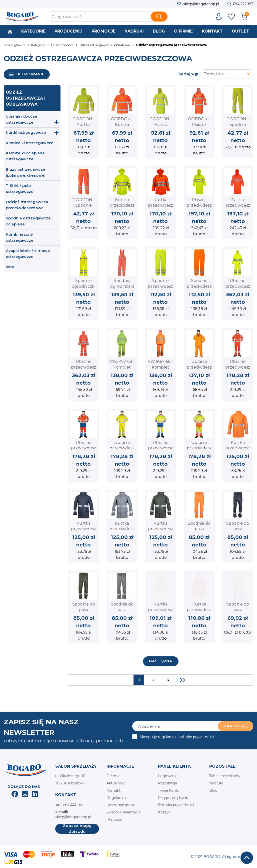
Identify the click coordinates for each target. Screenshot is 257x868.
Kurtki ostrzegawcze (26, 132)
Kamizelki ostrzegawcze (30, 143)
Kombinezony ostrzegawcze (20, 237)
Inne (10, 267)
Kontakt (113, 790)
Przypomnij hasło (173, 798)
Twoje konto (169, 790)
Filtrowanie (27, 74)
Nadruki (216, 783)
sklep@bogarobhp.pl (201, 4)
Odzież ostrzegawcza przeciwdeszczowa (27, 205)
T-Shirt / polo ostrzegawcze (20, 189)
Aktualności (116, 783)
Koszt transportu (121, 805)
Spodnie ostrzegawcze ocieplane (28, 221)
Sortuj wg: (188, 74)
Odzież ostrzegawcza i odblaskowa (26, 98)
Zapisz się (235, 726)
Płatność (114, 819)
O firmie (114, 776)
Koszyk (164, 812)
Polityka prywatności (176, 805)
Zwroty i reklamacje (124, 812)
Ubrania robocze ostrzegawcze (21, 119)
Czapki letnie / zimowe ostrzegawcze (28, 254)
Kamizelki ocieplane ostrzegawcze (25, 156)
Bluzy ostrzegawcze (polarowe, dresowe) (26, 172)
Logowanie (168, 776)
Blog (213, 790)
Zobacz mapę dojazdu (77, 829)
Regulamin (116, 798)
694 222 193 (243, 4)
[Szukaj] (107, 17)
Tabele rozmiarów (225, 776)
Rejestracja (167, 783)
